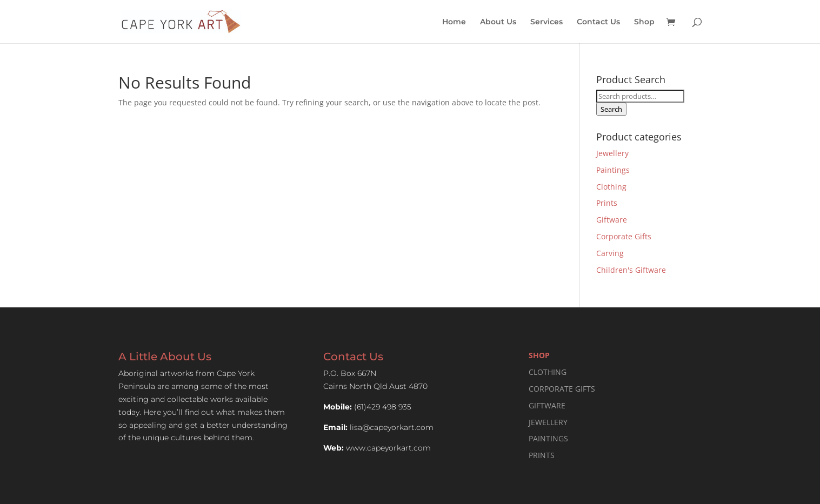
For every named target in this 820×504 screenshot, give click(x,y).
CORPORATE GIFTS (562, 389)
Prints (607, 203)
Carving (610, 253)
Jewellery (612, 153)
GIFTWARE (547, 405)
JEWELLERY (548, 422)
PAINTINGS (548, 438)
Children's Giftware (631, 270)
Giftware (612, 220)
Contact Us (598, 22)
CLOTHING (548, 372)
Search (611, 109)
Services (546, 22)
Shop (644, 22)
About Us (498, 22)
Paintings (613, 170)
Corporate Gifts (624, 236)
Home (454, 22)
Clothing (611, 187)
